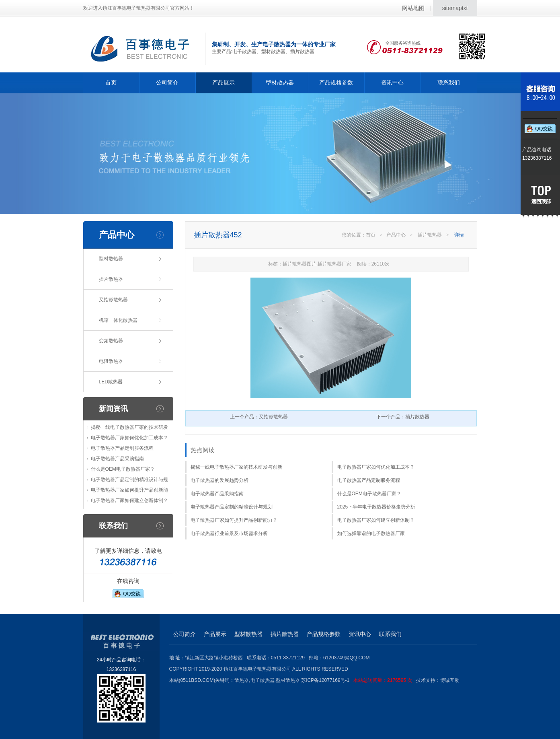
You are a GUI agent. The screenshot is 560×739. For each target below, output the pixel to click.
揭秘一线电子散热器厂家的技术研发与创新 (236, 467)
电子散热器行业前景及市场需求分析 (229, 533)
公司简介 (167, 82)
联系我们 (449, 82)
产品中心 (396, 235)
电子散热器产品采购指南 (117, 459)
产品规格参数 (336, 82)
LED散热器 (111, 382)
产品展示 (224, 82)
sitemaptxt (455, 8)
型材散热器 (280, 82)
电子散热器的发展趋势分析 (219, 480)
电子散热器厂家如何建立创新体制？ (129, 500)
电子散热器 (263, 680)
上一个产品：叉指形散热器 (259, 417)
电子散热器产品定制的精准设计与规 (129, 480)
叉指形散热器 (113, 300)
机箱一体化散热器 (118, 320)
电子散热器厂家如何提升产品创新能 (129, 490)
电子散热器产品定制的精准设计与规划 (232, 507)
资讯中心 (392, 82)
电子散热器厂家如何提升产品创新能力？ (234, 520)
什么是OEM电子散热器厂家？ (123, 469)
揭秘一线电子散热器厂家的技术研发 (129, 427)
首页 (111, 82)
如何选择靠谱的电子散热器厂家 (371, 533)
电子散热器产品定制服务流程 (122, 448)
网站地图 (413, 8)
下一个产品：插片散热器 (403, 417)
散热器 (242, 680)
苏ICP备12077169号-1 (359, 680)
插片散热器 (111, 279)
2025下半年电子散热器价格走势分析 (376, 507)
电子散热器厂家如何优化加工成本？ (129, 438)
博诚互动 (450, 680)
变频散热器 (111, 341)
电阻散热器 (111, 361)
